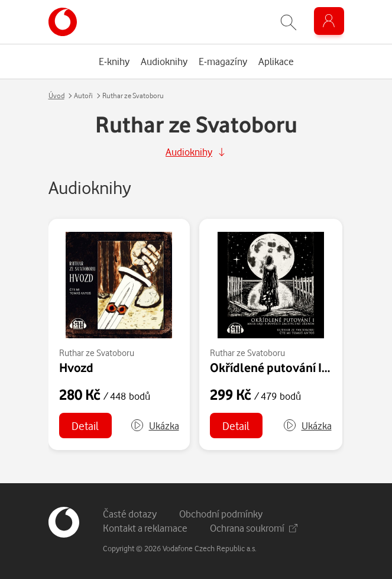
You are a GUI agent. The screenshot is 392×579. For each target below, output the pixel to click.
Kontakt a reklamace (145, 528)
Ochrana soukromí (254, 528)
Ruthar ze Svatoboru (97, 353)
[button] (155, 426)
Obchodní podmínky (221, 514)
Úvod (56, 96)
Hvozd (76, 367)
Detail (85, 426)
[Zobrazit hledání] (289, 22)
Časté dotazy (130, 514)
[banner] (63, 22)
